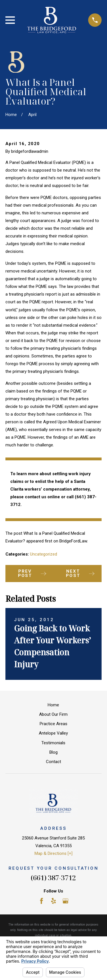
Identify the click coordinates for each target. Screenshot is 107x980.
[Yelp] (53, 901)
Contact (53, 762)
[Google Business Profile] (65, 901)
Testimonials (53, 743)
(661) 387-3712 (53, 878)
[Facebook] (42, 901)
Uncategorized (44, 554)
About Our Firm (53, 714)
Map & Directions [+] (53, 853)
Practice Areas (53, 724)
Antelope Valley (53, 733)
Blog (53, 752)
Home (53, 705)
